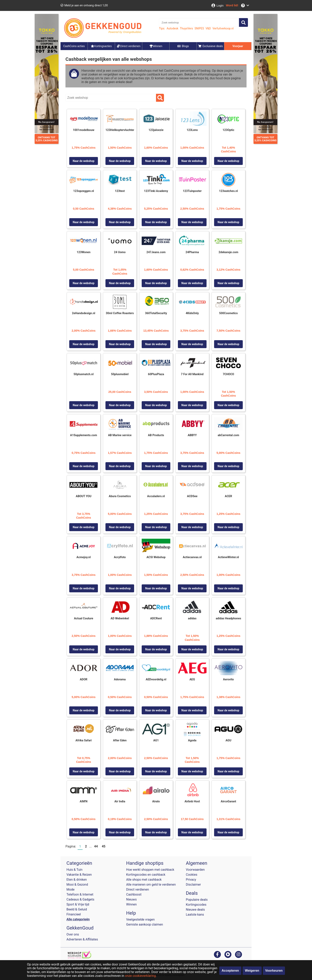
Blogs (183, 46)
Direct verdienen (138, 889)
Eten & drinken (77, 880)
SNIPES (199, 28)
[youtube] (228, 954)
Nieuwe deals (195, 910)
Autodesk (172, 28)
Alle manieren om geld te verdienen (151, 885)
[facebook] (217, 954)
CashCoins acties (74, 46)
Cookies (192, 875)
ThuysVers (186, 28)
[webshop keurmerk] (79, 957)
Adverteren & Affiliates (82, 939)
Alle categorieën (78, 919)
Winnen (131, 904)
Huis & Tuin (74, 870)
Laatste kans (195, 915)
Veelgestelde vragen (140, 919)
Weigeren (252, 971)
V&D (208, 28)
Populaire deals (197, 900)
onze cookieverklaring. (141, 976)
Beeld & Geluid (77, 909)
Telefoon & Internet (80, 894)
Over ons (73, 934)
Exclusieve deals (210, 46)
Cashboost (134, 894)
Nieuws (131, 899)
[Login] (217, 5)
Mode (71, 889)
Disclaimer (193, 885)
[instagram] (238, 954)
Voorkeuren (274, 971)
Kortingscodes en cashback (146, 875)
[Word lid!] (232, 5)
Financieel (74, 914)
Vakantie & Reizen (79, 875)
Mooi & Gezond (77, 885)
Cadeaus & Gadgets (80, 899)
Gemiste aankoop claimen (145, 924)
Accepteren (230, 971)
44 (96, 846)
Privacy (191, 880)
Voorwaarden (195, 870)
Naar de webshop (84, 161)
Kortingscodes (196, 905)
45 (103, 846)
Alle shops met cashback (144, 880)
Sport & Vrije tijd (78, 904)
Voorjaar (238, 46)
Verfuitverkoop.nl (223, 28)
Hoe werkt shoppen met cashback (150, 870)
